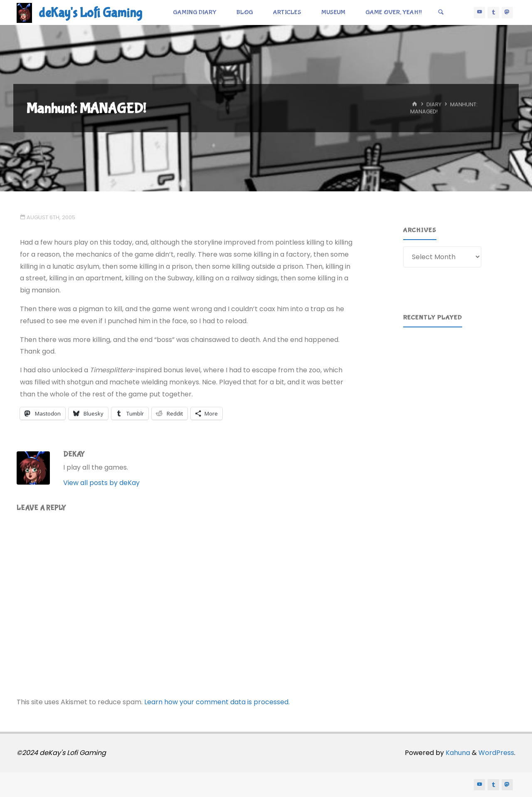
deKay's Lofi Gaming (90, 13)
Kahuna (457, 753)
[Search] (441, 12)
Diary (434, 105)
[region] (461, 372)
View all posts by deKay (101, 483)
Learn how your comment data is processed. (217, 702)
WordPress (496, 753)
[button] (416, 372)
